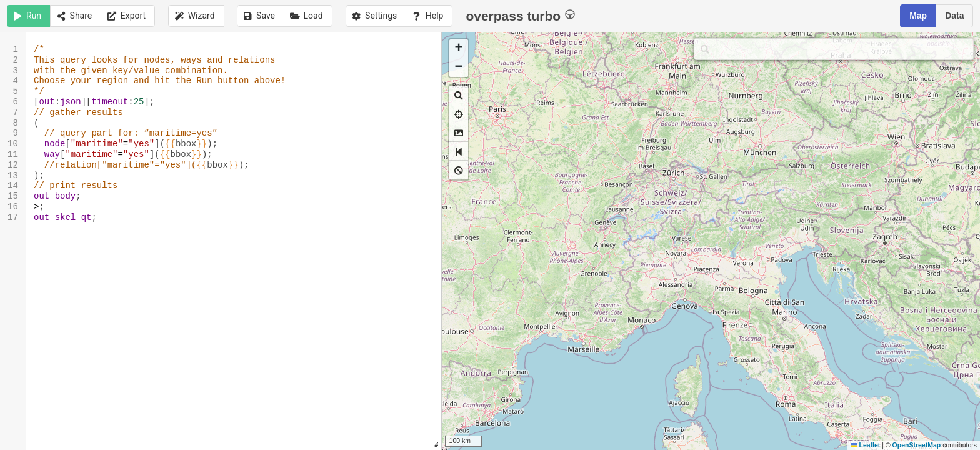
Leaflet (865, 445)
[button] (459, 49)
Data (954, 16)
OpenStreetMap (917, 445)
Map (918, 16)
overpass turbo (520, 15)
